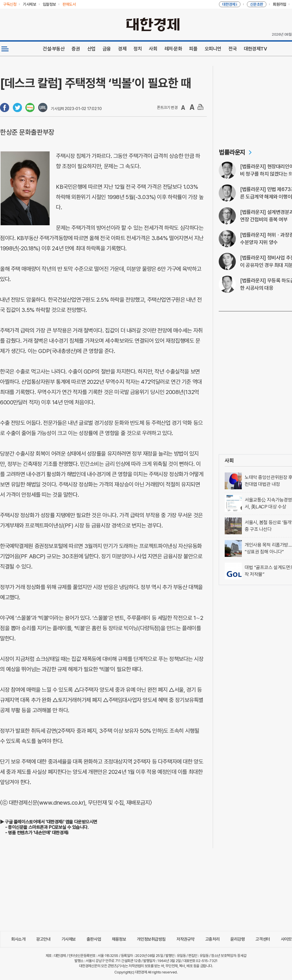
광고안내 (43, 939)
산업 (91, 49)
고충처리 (212, 939)
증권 (76, 49)
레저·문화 (173, 49)
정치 (138, 49)
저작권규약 (185, 939)
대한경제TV (255, 49)
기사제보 (69, 939)
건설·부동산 (54, 49)
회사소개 (18, 939)
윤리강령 (238, 939)
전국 (233, 49)
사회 (153, 49)
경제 (122, 49)
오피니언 (213, 49)
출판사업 (94, 939)
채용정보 (119, 939)
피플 (193, 49)
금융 (107, 49)
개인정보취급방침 (151, 939)
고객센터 (263, 939)
